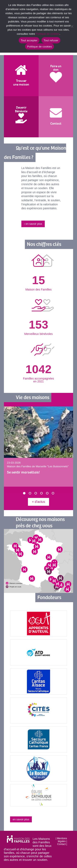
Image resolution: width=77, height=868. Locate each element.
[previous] (7, 450)
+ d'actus (39, 502)
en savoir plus (21, 819)
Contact (61, 844)
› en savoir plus (33, 224)
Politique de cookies (48, 34)
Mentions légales (62, 840)
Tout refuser (51, 40)
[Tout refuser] (72, 26)
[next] (70, 450)
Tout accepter (29, 40)
